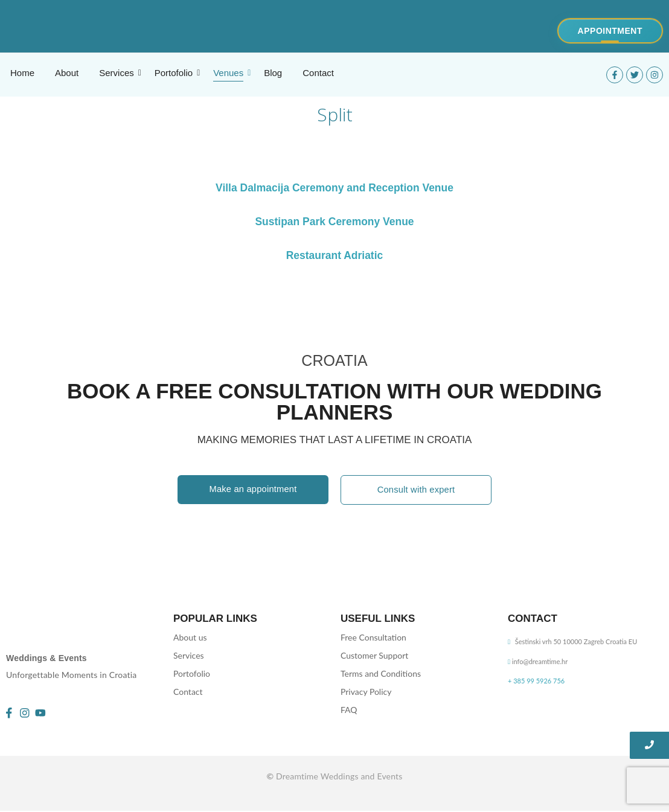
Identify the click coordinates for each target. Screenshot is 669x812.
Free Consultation (373, 637)
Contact (188, 692)
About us (190, 637)
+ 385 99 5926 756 (536, 681)
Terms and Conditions (381, 673)
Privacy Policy (366, 692)
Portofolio (192, 673)
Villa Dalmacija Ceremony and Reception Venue (334, 188)
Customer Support (374, 655)
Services (189, 655)
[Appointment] (610, 31)
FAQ (349, 710)
